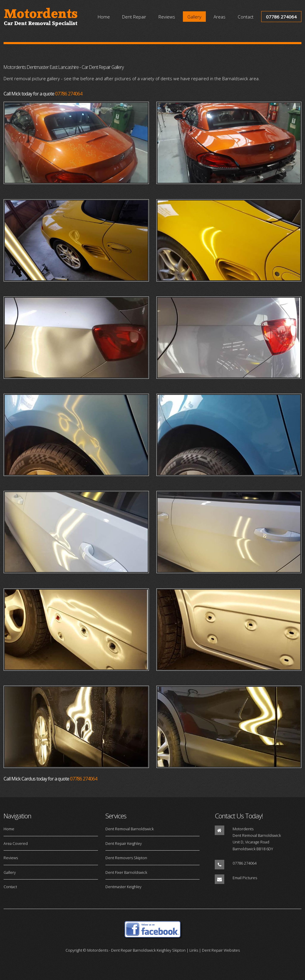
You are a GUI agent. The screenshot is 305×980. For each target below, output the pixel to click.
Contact (246, 16)
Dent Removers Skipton (126, 858)
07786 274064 (281, 16)
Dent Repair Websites (221, 950)
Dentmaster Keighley (123, 887)
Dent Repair (134, 16)
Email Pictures (245, 878)
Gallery (194, 16)
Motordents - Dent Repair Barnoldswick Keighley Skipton (136, 950)
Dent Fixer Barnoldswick (126, 872)
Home (104, 16)
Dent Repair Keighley (124, 843)
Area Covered (16, 843)
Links (194, 950)
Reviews (167, 16)
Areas (220, 16)
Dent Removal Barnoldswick (130, 829)
